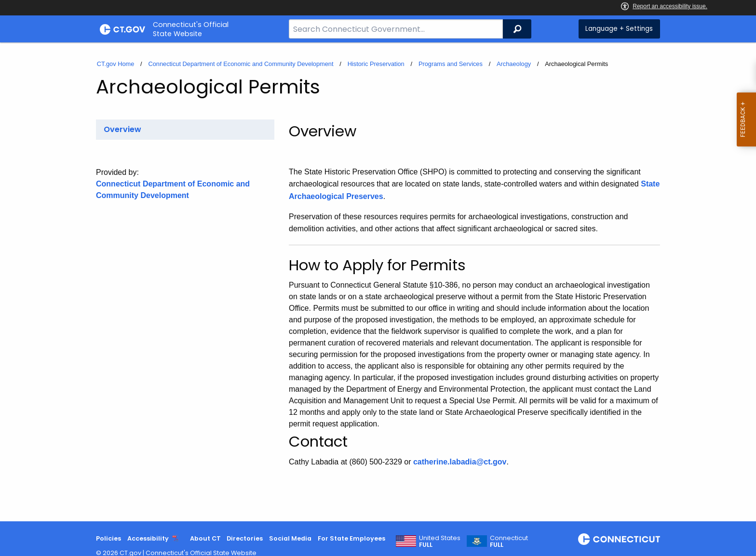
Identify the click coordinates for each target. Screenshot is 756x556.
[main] (378, 282)
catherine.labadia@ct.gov (460, 462)
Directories (245, 538)
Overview (122, 129)
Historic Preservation (376, 64)
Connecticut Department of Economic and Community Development (241, 64)
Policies (108, 538)
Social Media (290, 538)
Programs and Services (451, 64)
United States (440, 542)
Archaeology (514, 64)
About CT (205, 538)
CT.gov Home (116, 64)
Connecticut (509, 542)
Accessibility (148, 538)
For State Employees (351, 538)
